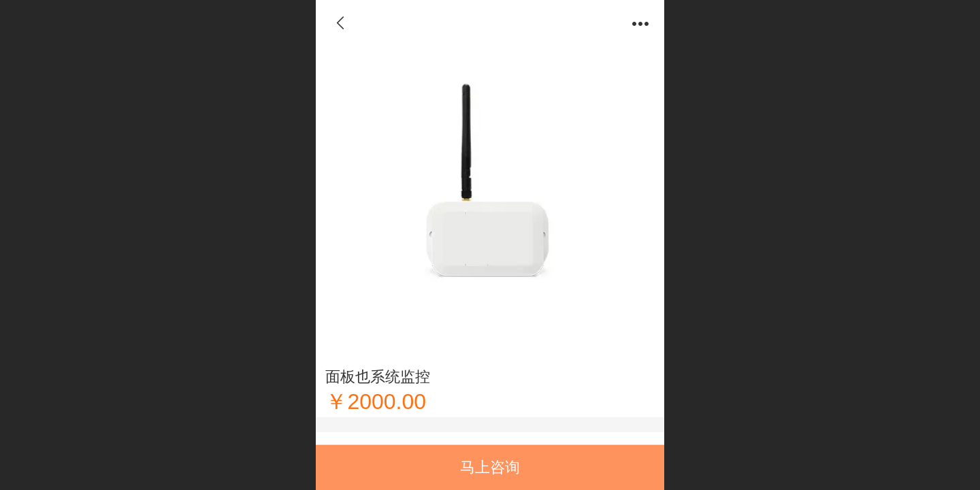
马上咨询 (490, 467)
